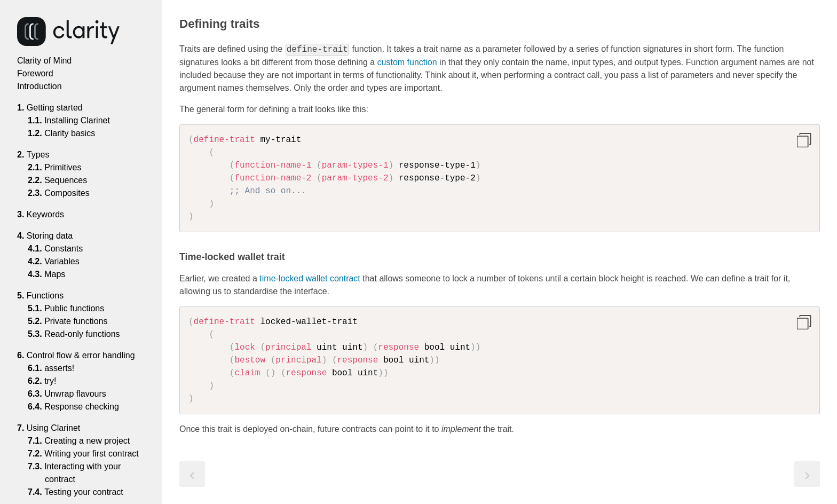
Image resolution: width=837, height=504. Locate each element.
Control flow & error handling (85, 355)
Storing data (53, 236)
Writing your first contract (92, 454)
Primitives (63, 167)
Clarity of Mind (44, 61)
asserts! (60, 368)
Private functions (76, 321)
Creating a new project (87, 441)
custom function (407, 62)
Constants (64, 249)
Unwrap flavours (76, 394)
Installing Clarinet (77, 120)
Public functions (74, 308)
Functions (49, 296)
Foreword (35, 73)
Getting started (58, 108)
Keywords (49, 214)
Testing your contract (84, 492)
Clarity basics (70, 133)
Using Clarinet (57, 428)
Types (42, 155)
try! (50, 381)
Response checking (82, 407)
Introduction (40, 86)
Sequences (66, 180)
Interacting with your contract (83, 473)
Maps (55, 274)
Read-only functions (82, 334)
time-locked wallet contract (310, 278)
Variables (62, 261)
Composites (67, 193)
